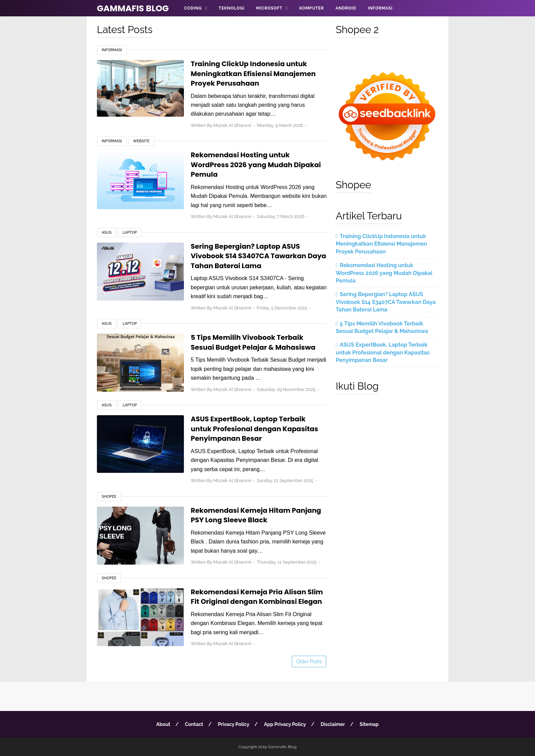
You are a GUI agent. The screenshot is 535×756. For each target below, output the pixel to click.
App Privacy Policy (285, 724)
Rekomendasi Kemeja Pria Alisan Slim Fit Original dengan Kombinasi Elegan (257, 597)
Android (346, 8)
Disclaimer (333, 724)
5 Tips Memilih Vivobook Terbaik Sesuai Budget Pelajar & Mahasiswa (253, 342)
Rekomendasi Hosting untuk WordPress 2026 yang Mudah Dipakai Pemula (256, 165)
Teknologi (232, 8)
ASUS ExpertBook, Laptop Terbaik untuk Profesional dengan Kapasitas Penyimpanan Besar (255, 429)
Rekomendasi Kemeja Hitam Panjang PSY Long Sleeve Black (256, 515)
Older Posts (309, 661)
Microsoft (269, 8)
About (163, 724)
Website (141, 141)
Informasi (380, 8)
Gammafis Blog (133, 8)
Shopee (109, 497)
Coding (193, 8)
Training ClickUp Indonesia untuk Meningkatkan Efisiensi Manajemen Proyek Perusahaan (253, 74)
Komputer (312, 8)
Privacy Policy (233, 724)
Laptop (130, 232)
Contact (194, 724)
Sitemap (369, 724)
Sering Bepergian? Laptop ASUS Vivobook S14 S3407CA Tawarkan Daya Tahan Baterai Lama (259, 256)
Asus (107, 232)
